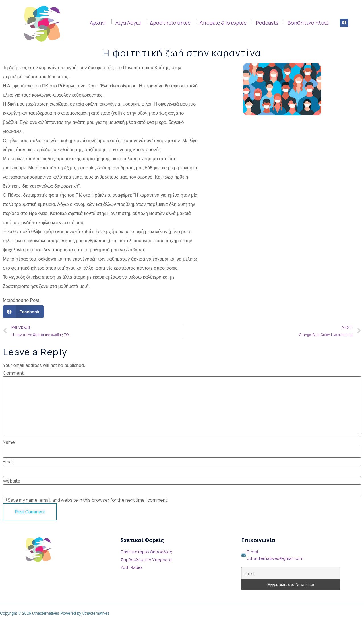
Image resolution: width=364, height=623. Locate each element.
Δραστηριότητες (170, 23)
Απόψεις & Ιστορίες (223, 23)
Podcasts (267, 23)
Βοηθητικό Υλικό (308, 23)
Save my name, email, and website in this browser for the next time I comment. (88, 500)
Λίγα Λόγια (128, 23)
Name (9, 442)
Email (8, 462)
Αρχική (98, 23)
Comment (13, 373)
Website (12, 481)
